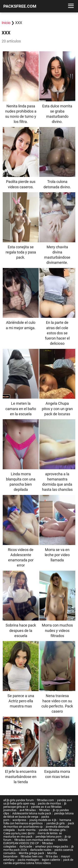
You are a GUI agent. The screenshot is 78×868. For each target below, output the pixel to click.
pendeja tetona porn (49, 837)
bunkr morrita (27, 830)
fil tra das (52, 856)
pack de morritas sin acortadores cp (39, 825)
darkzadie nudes (41, 850)
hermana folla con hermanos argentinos (37, 822)
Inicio (6, 23)
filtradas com (45, 800)
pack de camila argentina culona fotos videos (38, 861)
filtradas (44, 810)
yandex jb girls (56, 823)
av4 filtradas (28, 810)
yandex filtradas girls (52, 830)
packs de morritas (49, 803)
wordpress (19, 820)
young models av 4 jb (43, 820)
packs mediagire (28, 860)
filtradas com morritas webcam (35, 840)
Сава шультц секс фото (19, 833)
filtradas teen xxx (32, 856)
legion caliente (51, 860)
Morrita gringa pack (31, 853)
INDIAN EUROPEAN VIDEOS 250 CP (35, 842)
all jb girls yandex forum (19, 800)
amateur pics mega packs (52, 846)
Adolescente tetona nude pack (32, 813)
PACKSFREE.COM (20, 6)
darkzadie (26, 846)
